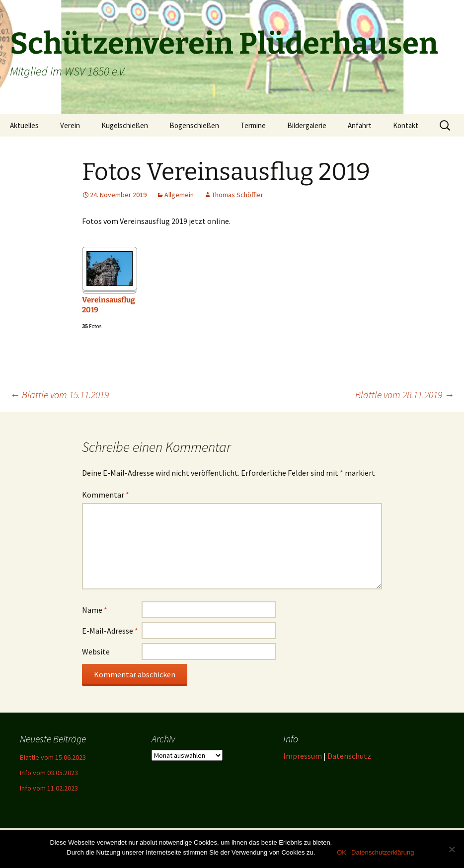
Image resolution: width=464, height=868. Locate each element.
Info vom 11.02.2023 (49, 788)
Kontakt (406, 125)
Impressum (303, 756)
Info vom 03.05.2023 (49, 773)
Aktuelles (24, 125)
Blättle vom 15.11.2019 (59, 395)
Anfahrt (360, 125)
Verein (70, 125)
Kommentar (106, 495)
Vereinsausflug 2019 (109, 305)
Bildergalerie (307, 125)
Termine (253, 125)
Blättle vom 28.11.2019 (405, 395)
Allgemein (179, 195)
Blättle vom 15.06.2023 (53, 757)
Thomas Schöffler (237, 195)
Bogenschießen (194, 125)
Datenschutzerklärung (383, 852)
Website (96, 651)
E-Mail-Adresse (110, 631)
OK (342, 852)
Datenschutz (349, 756)
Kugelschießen (125, 125)
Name (95, 610)
